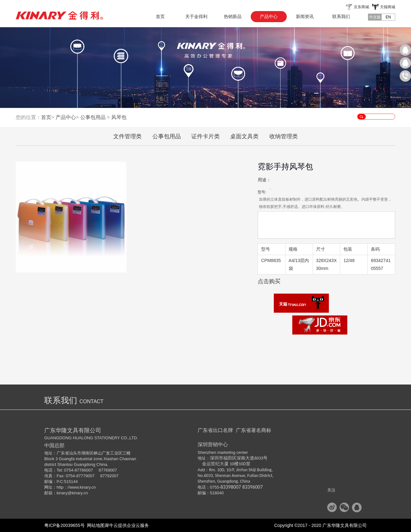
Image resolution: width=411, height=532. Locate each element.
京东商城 (361, 7)
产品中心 (66, 117)
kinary (62, 493)
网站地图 (95, 525)
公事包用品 (93, 117)
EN (388, 17)
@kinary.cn (78, 493)
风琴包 (119, 117)
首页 (160, 16)
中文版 (375, 17)
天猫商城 (388, 7)
